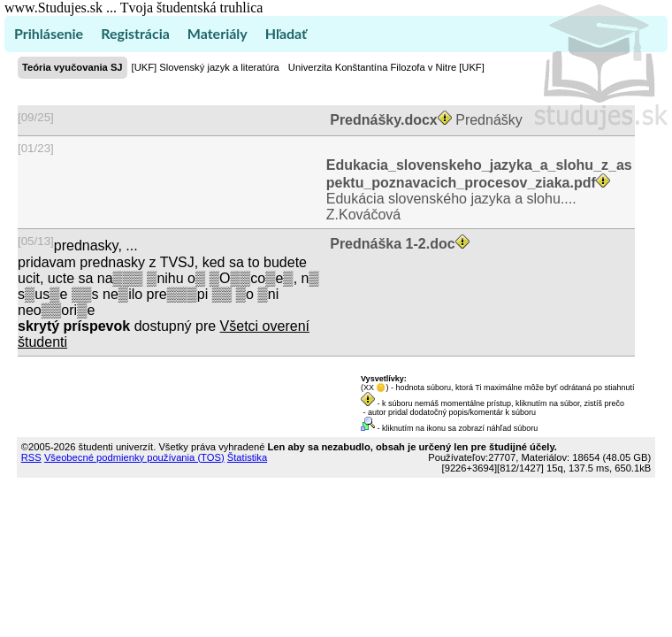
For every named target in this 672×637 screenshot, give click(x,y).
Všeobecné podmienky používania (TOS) (134, 457)
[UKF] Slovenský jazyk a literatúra (206, 67)
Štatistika (247, 457)
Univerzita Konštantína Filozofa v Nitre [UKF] (386, 67)
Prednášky (424, 120)
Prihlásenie (49, 33)
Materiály (218, 33)
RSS (31, 457)
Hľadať (286, 33)
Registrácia (135, 33)
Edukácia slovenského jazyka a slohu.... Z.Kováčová (479, 190)
